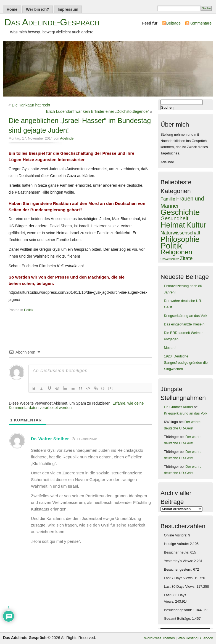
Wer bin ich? (38, 9)
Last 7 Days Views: (179, 578)
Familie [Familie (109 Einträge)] (168, 199)
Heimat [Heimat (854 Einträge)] (173, 225)
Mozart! (170, 348)
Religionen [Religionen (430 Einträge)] (176, 252)
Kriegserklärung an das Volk (186, 316)
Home (12, 9)
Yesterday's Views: (179, 561)
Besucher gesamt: (179, 610)
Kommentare (201, 23)
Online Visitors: (176, 535)
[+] (111, 388)
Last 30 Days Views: (180, 587)
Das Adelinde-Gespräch (52, 22)
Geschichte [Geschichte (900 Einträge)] (180, 212)
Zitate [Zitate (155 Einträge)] (186, 258)
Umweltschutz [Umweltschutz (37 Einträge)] (170, 259)
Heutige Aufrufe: (177, 544)
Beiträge (173, 23)
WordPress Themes (160, 638)
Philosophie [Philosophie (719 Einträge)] (180, 239)
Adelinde (67, 138)
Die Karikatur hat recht (31, 105)
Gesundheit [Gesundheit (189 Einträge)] (174, 218)
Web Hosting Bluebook (195, 638)
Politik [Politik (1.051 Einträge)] (171, 246)
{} (103, 388)
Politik (29, 310)
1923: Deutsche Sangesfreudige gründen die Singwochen (186, 363)
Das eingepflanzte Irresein (184, 324)
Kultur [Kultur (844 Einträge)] (196, 225)
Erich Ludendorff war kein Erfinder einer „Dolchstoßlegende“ (98, 111)
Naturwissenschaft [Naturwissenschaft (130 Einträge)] (180, 233)
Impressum (68, 9)
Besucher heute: (177, 552)
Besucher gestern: (179, 570)
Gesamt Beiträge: (178, 619)
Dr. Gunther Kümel (178, 407)
